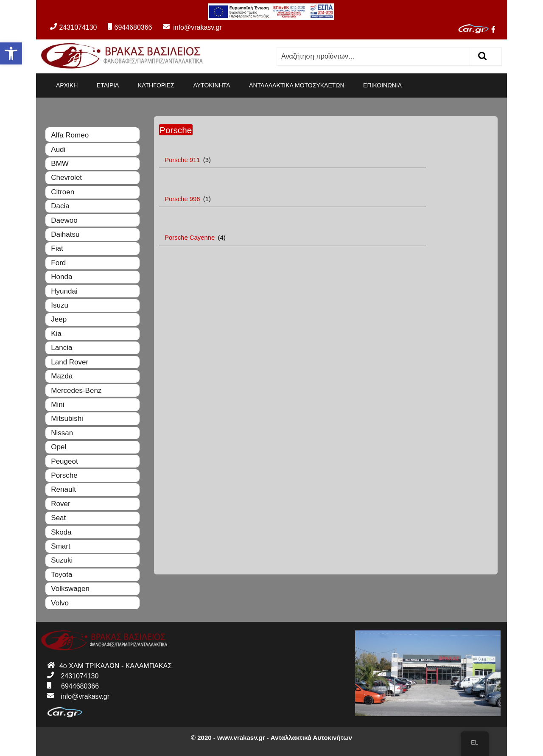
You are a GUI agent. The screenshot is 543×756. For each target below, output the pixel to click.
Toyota (62, 575)
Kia (56, 334)
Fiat (57, 248)
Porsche (64, 475)
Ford (58, 263)
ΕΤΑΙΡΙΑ (108, 85)
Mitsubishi (67, 419)
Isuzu (60, 305)
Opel (59, 447)
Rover (60, 504)
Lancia (62, 348)
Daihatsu (65, 234)
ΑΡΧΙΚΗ (67, 85)
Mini (57, 405)
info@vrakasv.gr (188, 27)
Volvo (60, 603)
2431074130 (73, 27)
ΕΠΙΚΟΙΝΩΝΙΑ (382, 85)
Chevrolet (66, 178)
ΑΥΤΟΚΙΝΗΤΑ (212, 85)
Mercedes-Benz (76, 391)
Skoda (61, 532)
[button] (11, 53)
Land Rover (70, 362)
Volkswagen (70, 589)
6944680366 (130, 27)
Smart (60, 546)
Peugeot (64, 461)
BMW (60, 164)
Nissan (62, 433)
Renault (63, 489)
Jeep (59, 319)
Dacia (60, 206)
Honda (62, 277)
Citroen (63, 192)
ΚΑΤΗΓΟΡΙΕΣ (156, 85)
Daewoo (64, 220)
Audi (58, 150)
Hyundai (64, 291)
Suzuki (62, 560)
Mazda (62, 376)
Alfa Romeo (70, 135)
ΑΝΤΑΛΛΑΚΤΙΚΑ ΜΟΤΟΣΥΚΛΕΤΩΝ (297, 85)
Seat (58, 518)
